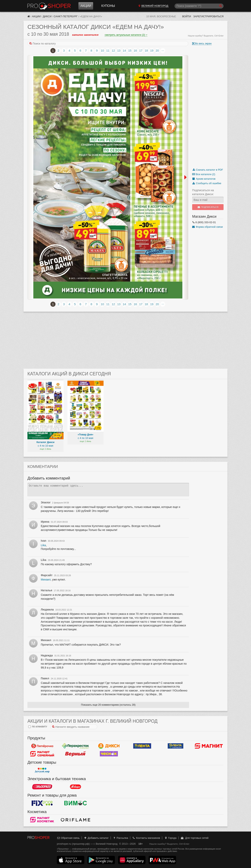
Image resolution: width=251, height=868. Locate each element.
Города (170, 838)
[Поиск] (199, 6)
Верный (75, 754)
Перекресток (75, 746)
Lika (43, 545)
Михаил (46, 580)
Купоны (108, 6)
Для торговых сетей (194, 838)
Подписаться (208, 207)
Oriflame (75, 820)
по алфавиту (38, 727)
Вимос (75, 803)
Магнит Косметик (42, 820)
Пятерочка (42, 746)
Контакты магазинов (146, 838)
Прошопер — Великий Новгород (49, 6)
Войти (187, 16)
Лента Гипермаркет (142, 746)
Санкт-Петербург (66, 16)
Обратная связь (68, 838)
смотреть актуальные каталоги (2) (126, 35)
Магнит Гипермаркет (42, 754)
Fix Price (42, 803)
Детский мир (42, 770)
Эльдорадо (42, 787)
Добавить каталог (96, 838)
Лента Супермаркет (176, 746)
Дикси (47, 16)
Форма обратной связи (207, 227)
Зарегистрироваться (208, 16)
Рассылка (120, 838)
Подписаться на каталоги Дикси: (203, 192)
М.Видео (75, 787)
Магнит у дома (209, 746)
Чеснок (109, 754)
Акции (86, 6)
